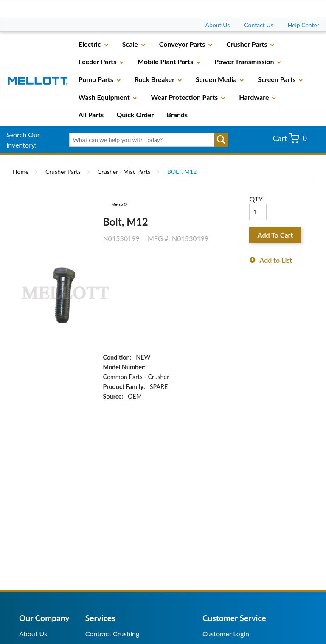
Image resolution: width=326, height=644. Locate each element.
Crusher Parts (63, 172)
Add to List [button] (276, 260)
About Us (218, 25)
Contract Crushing (112, 634)
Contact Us (259, 25)
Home (21, 172)
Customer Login (226, 634)
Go (221, 140)
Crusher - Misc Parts (124, 172)
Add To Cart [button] (275, 235)
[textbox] (146, 140)
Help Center (304, 25)
